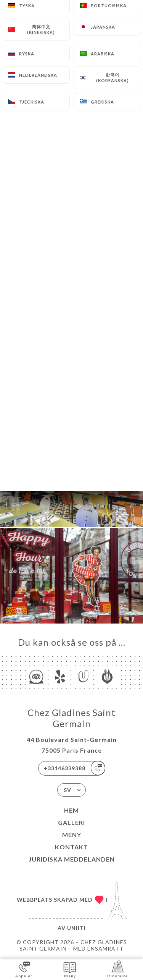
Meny (72, 835)
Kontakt (71, 847)
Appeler (24, 969)
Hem (71, 810)
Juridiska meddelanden (72, 859)
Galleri (71, 822)
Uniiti (76, 928)
